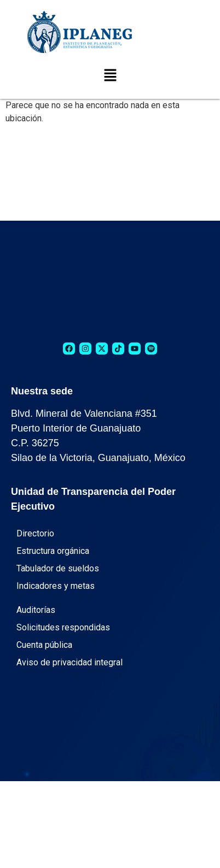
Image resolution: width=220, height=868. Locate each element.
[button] (110, 76)
